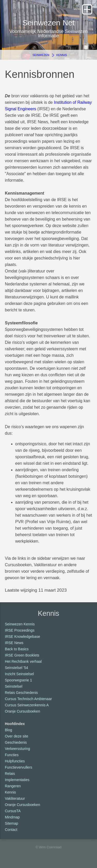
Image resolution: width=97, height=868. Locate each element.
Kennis (62, 55)
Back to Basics (17, 649)
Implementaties (17, 780)
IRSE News (14, 643)
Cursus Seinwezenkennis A (27, 705)
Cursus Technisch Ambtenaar (28, 699)
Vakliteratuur (15, 798)
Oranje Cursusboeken (23, 711)
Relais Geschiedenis (21, 693)
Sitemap (12, 823)
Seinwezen (41, 55)
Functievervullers (19, 767)
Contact (11, 830)
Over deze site (17, 736)
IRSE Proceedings (20, 630)
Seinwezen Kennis (20, 624)
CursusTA (13, 811)
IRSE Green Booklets (22, 655)
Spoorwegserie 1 (18, 680)
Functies (12, 755)
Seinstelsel (14, 686)
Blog (9, 730)
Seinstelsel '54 (17, 668)
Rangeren (13, 786)
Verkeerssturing (17, 749)
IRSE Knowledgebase (23, 637)
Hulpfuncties (15, 761)
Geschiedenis (16, 742)
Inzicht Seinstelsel (19, 674)
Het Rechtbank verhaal (23, 661)
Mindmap (12, 817)
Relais (10, 774)
